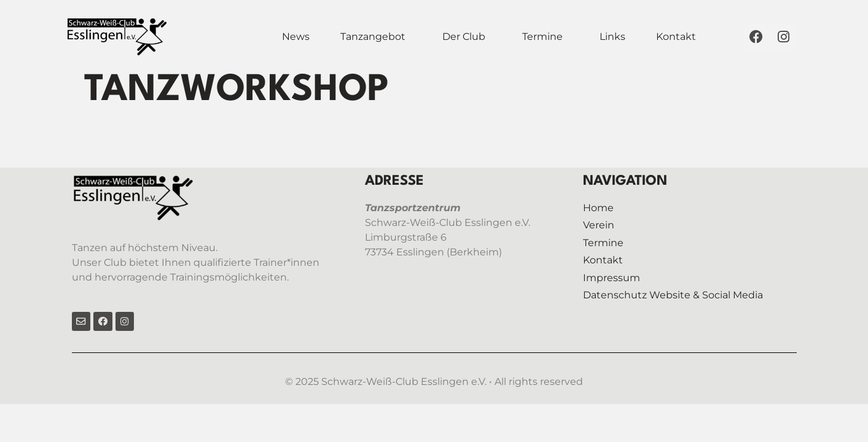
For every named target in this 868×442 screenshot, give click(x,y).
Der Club (464, 37)
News (296, 37)
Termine (542, 37)
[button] (376, 37)
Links (612, 37)
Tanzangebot (373, 37)
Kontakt (676, 37)
